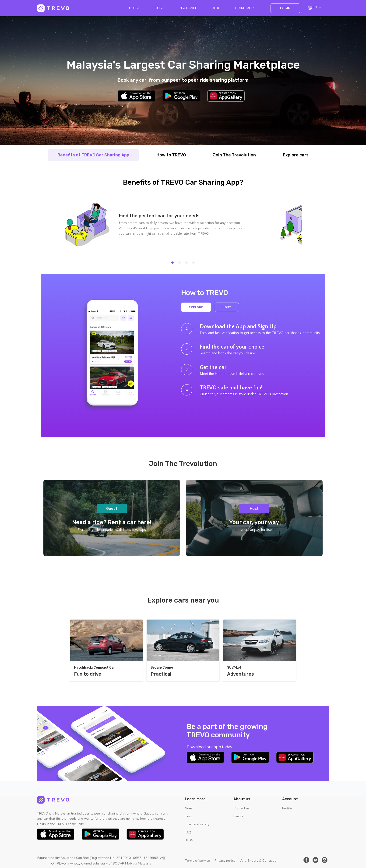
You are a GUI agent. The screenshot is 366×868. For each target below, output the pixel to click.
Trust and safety (197, 824)
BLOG (216, 8)
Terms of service (197, 861)
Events (238, 816)
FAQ (188, 832)
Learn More (245, 8)
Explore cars (296, 155)
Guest (134, 8)
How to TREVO (171, 155)
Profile (287, 808)
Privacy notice (225, 861)
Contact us (241, 808)
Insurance (188, 8)
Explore (196, 307)
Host (159, 8)
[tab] (172, 263)
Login (285, 8)
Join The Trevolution (234, 155)
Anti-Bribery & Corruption (259, 861)
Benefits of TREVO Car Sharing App (93, 155)
